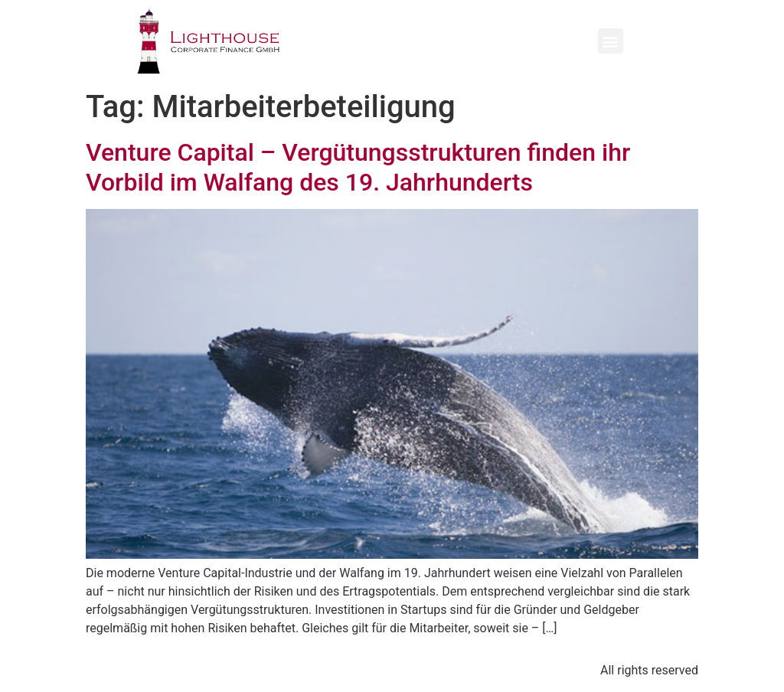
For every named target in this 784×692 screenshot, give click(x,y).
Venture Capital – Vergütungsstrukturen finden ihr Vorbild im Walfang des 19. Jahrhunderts (358, 167)
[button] (611, 41)
